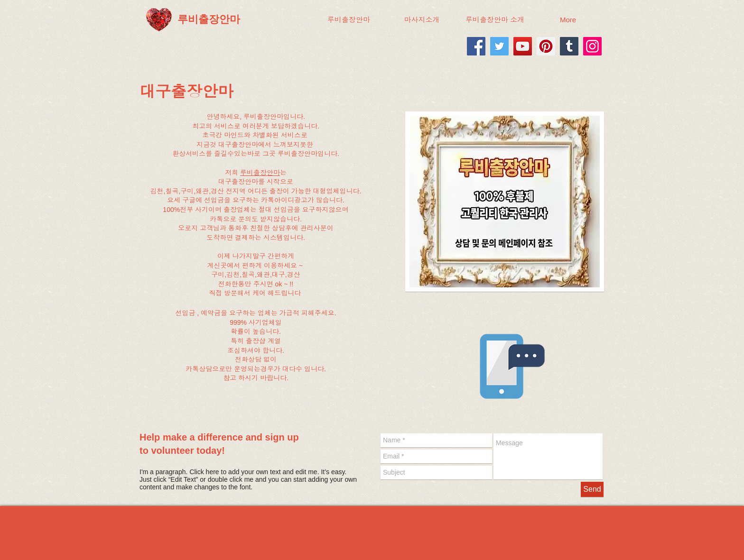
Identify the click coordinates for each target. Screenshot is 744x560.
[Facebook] (476, 46)
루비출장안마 (260, 173)
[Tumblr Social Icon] (569, 46)
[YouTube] (523, 46)
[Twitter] (499, 46)
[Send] (592, 489)
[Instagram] (592, 46)
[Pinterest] (546, 46)
